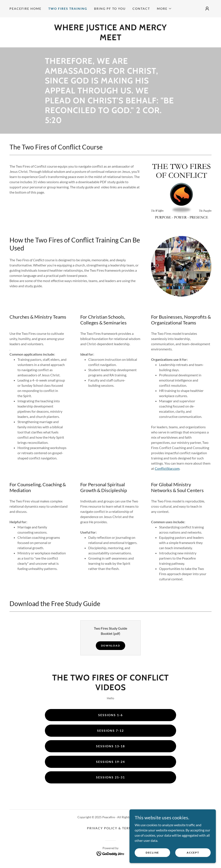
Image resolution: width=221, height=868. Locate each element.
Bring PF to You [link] (110, 9)
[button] (164, 9)
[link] (110, 39)
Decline (152, 853)
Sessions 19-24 (110, 762)
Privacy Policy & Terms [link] (110, 828)
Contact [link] (141, 9)
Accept (193, 853)
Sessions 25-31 (110, 777)
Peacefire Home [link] (25, 9)
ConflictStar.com (167, 468)
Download (111, 646)
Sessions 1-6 (110, 715)
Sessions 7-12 (110, 731)
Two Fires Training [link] (68, 9)
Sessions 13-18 (110, 746)
